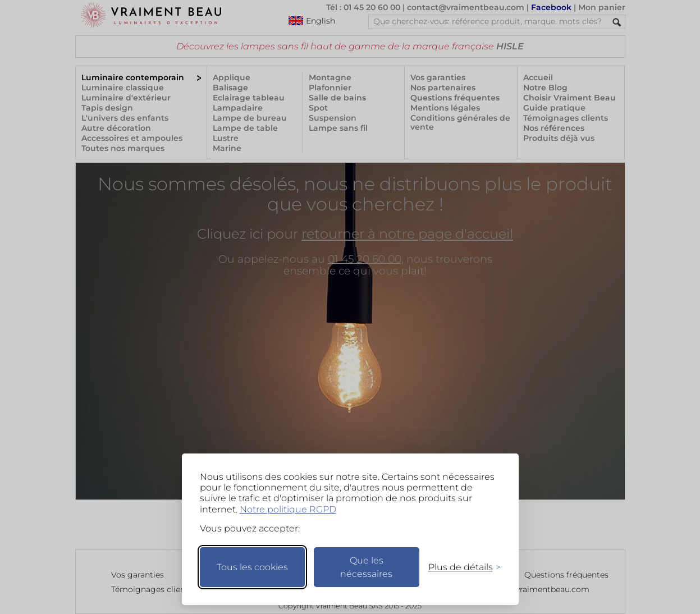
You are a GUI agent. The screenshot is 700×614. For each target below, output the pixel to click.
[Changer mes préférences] (459, 567)
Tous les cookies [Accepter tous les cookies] (252, 567)
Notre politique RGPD (288, 509)
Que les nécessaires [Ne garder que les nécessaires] (366, 567)
